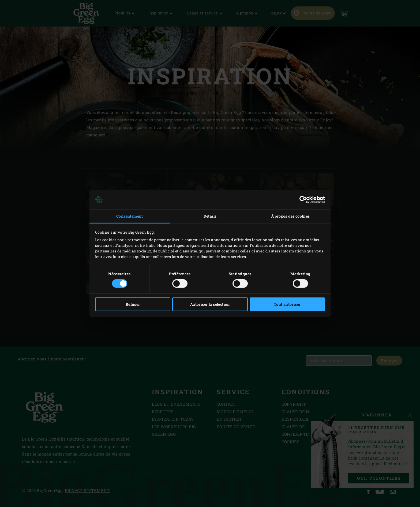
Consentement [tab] (130, 216)
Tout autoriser (287, 304)
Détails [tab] (210, 216)
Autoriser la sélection (210, 304)
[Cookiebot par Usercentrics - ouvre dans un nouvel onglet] (301, 200)
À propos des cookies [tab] (290, 216)
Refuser (133, 304)
